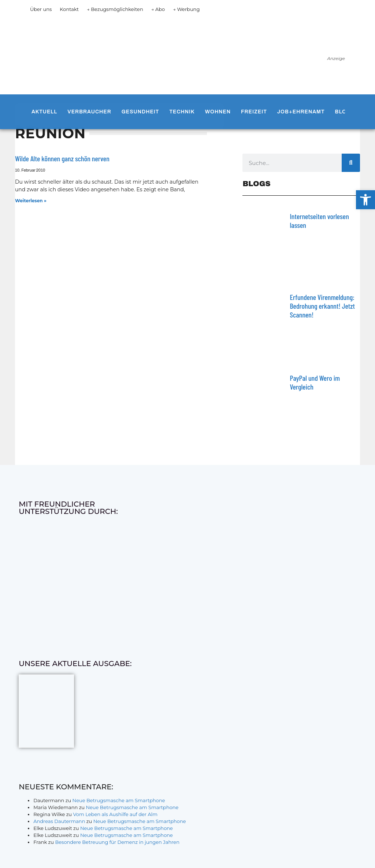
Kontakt (69, 9)
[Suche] (351, 163)
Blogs (345, 112)
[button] (365, 200)
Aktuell (44, 112)
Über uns (41, 9)
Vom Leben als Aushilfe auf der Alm (115, 814)
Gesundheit (140, 112)
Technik (182, 112)
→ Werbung (186, 9)
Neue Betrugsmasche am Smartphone (119, 800)
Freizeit (254, 112)
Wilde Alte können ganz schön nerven (62, 158)
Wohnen (218, 112)
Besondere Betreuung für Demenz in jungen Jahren (117, 842)
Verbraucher (89, 112)
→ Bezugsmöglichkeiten (115, 9)
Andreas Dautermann (59, 821)
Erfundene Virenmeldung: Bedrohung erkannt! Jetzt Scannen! (322, 306)
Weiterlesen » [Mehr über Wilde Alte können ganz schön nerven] (31, 201)
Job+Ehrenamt (301, 112)
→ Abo (158, 9)
